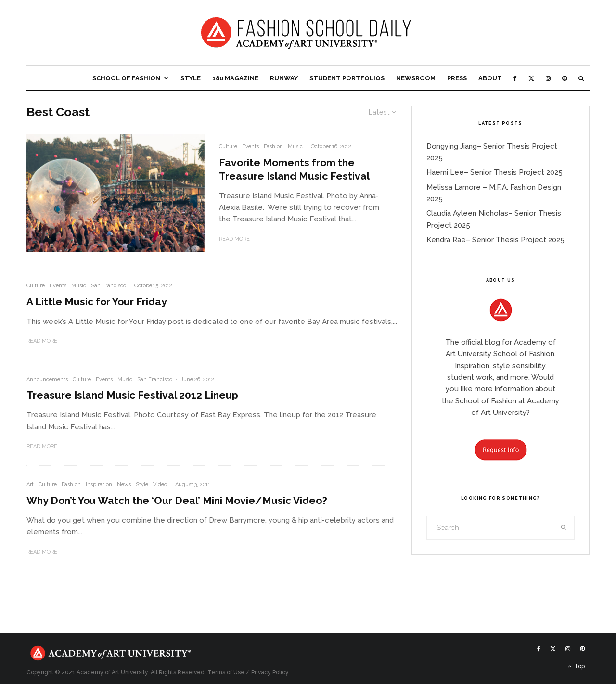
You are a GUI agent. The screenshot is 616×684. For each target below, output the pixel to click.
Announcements (47, 380)
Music (295, 147)
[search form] (490, 528)
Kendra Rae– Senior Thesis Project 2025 (495, 240)
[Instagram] (548, 78)
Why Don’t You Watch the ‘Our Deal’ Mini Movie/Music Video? (177, 500)
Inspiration (99, 484)
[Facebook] (515, 78)
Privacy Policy (270, 672)
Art (30, 484)
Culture (228, 147)
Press (457, 78)
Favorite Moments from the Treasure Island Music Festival (294, 169)
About (490, 78)
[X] (531, 78)
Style (191, 78)
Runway (284, 78)
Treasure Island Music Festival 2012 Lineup (132, 395)
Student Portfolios (347, 78)
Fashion (273, 147)
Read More (234, 239)
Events (250, 147)
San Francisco (109, 286)
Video (160, 484)
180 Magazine (235, 78)
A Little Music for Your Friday (97, 302)
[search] (564, 528)
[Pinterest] (565, 78)
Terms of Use (226, 672)
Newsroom (416, 78)
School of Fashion (126, 78)
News (124, 484)
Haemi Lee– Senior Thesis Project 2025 (494, 172)
